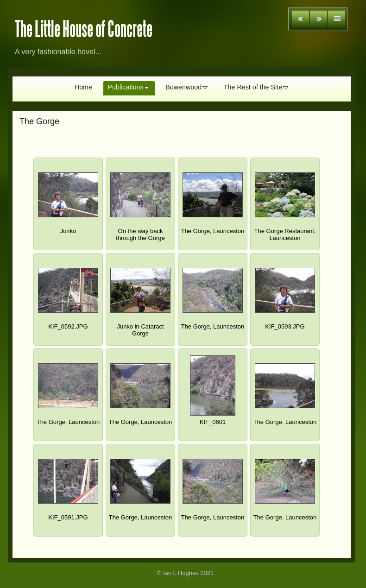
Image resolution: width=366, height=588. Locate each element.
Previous (300, 19)
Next (319, 19)
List (337, 19)
